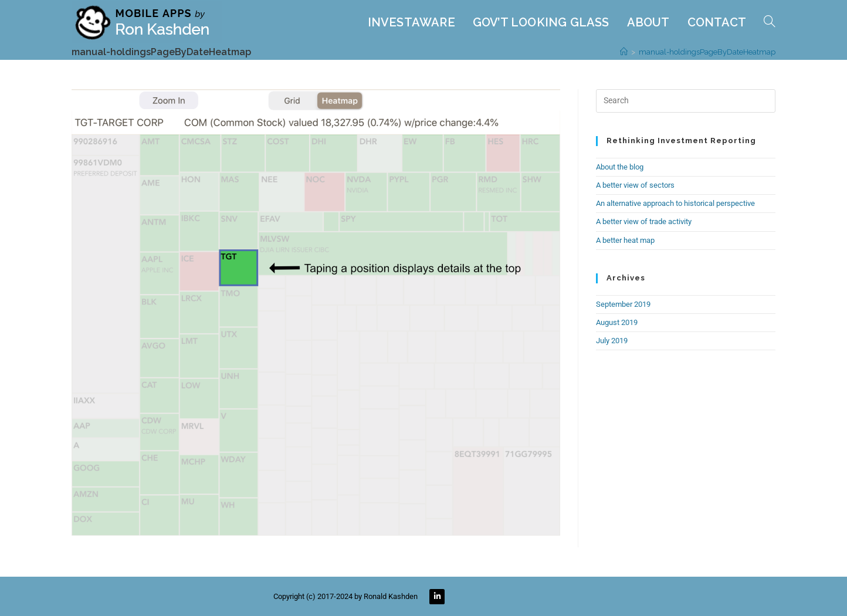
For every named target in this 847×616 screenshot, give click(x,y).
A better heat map (625, 240)
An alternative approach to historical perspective (675, 203)
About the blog (620, 167)
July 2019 (612, 341)
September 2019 (623, 304)
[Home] (624, 52)
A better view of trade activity (644, 221)
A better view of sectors (635, 185)
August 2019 (617, 322)
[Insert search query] (686, 101)
